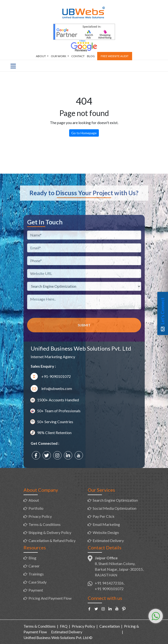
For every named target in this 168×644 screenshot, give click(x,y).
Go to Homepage (84, 133)
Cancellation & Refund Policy (52, 540)
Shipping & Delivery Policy (50, 532)
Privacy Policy (40, 516)
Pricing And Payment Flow (50, 598)
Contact (78, 56)
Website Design (106, 532)
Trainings (36, 574)
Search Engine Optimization (115, 500)
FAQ (64, 626)
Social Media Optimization (115, 508)
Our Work (59, 56)
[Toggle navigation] (13, 66)
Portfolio (36, 508)
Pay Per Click (104, 516)
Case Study (38, 582)
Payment (36, 590)
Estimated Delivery (108, 540)
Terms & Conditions (45, 524)
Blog (91, 56)
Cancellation (110, 626)
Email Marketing (106, 524)
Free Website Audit (115, 56)
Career (34, 566)
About (41, 56)
